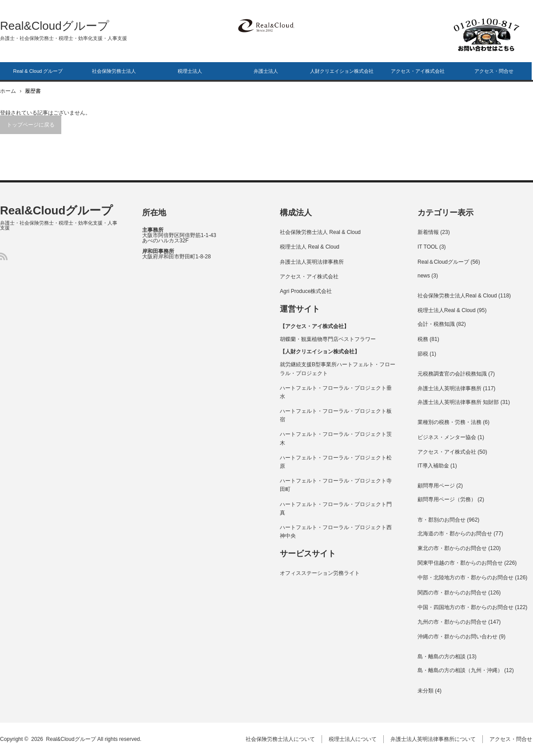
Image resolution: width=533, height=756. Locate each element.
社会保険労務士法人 (114, 71)
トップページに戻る (31, 125)
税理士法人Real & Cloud (447, 310)
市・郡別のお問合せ (442, 520)
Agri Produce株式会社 (306, 291)
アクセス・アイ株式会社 (418, 71)
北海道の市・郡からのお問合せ (455, 534)
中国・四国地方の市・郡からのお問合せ (465, 607)
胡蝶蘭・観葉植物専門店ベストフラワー (328, 339)
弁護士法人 (266, 71)
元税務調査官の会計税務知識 (452, 374)
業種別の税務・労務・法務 (449, 422)
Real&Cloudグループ (55, 26)
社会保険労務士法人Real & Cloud (457, 296)
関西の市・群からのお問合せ (452, 593)
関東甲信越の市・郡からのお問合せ (460, 563)
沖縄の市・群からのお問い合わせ (457, 637)
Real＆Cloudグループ (443, 262)
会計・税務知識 (436, 324)
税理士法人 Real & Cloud (310, 247)
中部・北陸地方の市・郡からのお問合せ (465, 578)
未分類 (426, 691)
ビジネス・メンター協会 (447, 437)
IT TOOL (428, 247)
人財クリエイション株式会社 (342, 71)
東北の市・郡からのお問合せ (452, 548)
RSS (4, 256)
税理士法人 (190, 71)
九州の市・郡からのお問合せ (452, 622)
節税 (423, 354)
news (424, 276)
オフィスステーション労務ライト (320, 573)
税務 (423, 339)
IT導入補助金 (433, 466)
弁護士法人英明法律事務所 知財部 (458, 402)
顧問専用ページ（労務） (447, 499)
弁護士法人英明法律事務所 (312, 262)
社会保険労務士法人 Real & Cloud (320, 232)
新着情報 (428, 232)
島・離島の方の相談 (442, 657)
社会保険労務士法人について (281, 739)
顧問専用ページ (436, 486)
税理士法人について (354, 739)
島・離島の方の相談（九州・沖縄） (460, 670)
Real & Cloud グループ (38, 71)
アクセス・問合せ (494, 71)
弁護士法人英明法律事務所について (434, 739)
